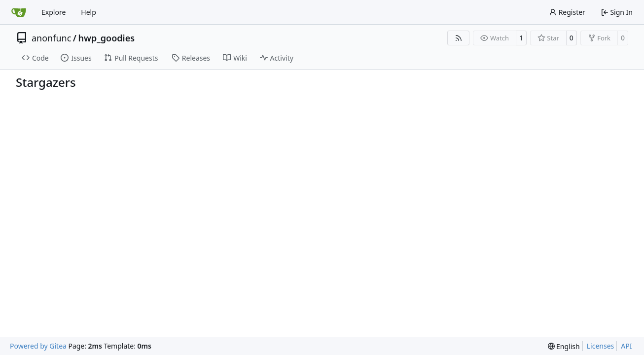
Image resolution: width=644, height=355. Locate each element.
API (626, 346)
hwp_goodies (107, 38)
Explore (54, 12)
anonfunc (51, 38)
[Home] (19, 12)
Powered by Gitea (38, 346)
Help (89, 12)
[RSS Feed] (459, 38)
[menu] (564, 346)
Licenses (601, 346)
